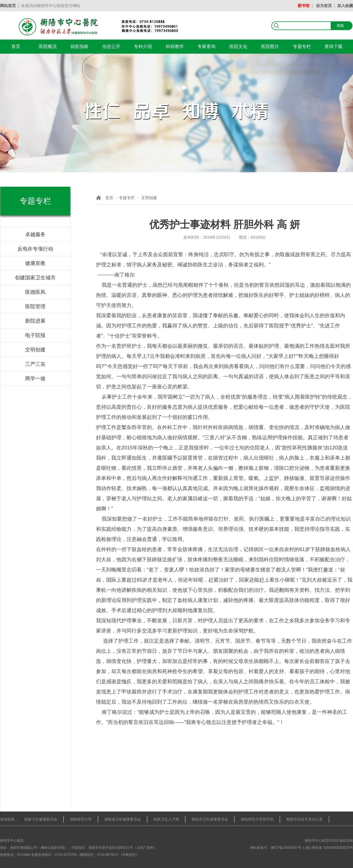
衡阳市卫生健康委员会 (210, 819)
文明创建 (149, 198)
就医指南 (79, 46)
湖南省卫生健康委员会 (123, 819)
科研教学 (175, 46)
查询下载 (334, 46)
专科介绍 (143, 46)
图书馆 (304, 6)
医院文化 (238, 46)
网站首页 (8, 6)
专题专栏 (302, 46)
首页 (16, 46)
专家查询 (206, 46)
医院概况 (48, 46)
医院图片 (270, 46)
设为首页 (324, 6)
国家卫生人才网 (166, 819)
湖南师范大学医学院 (257, 819)
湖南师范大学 (81, 819)
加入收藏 (345, 6)
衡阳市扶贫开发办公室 (304, 819)
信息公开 (111, 46)
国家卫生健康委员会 (41, 819)
